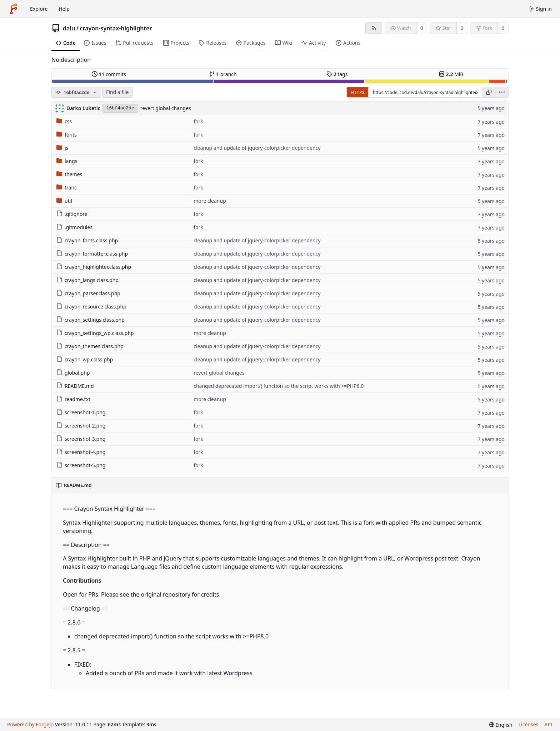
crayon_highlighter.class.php (94, 267)
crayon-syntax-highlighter (116, 28)
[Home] (14, 9)
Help (64, 9)
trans (67, 187)
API (548, 724)
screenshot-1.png (81, 412)
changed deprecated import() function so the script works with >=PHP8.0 (279, 386)
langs (67, 161)
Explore (39, 9)
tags (337, 74)
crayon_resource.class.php (91, 307)
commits (109, 74)
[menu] (502, 92)
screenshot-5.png (81, 465)
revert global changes (166, 108)
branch (223, 74)
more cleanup (210, 201)
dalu (69, 28)
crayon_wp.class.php (85, 359)
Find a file (117, 92)
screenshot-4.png (81, 452)
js (62, 148)
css (64, 121)
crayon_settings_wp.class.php (95, 333)
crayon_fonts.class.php (87, 240)
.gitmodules (74, 227)
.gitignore (72, 214)
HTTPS (357, 92)
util (64, 201)
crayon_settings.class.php (91, 320)
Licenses (529, 724)
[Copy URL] (489, 92)
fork (198, 121)
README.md (75, 386)
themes (69, 174)
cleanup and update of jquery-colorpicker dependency (257, 148)
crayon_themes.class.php (90, 346)
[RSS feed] (374, 28)
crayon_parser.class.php (88, 293)
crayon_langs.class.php (87, 280)
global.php (73, 373)
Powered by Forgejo (30, 724)
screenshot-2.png (81, 426)
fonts (67, 135)
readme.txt (73, 399)
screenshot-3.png (81, 439)
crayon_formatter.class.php (92, 254)
